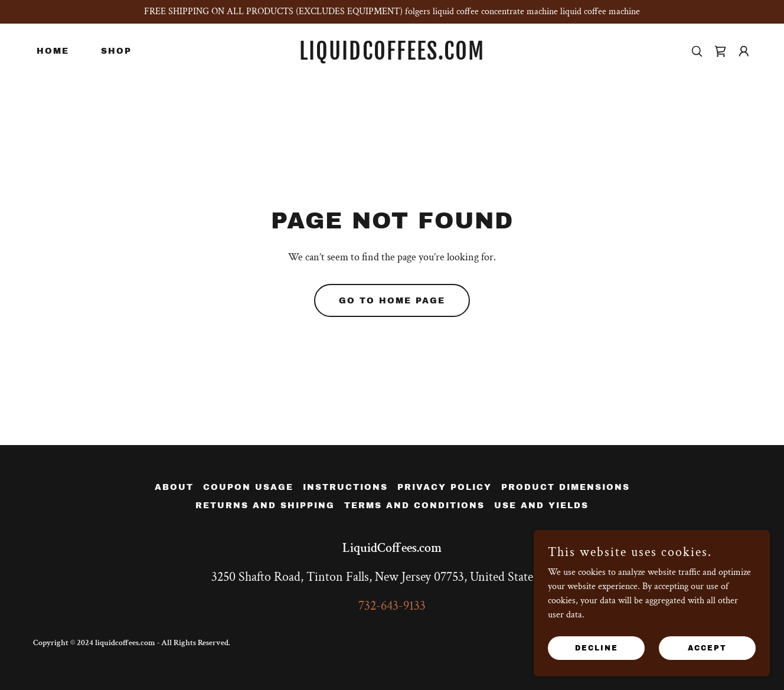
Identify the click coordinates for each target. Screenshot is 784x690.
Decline (597, 648)
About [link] (174, 487)
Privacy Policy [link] (445, 487)
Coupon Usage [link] (248, 487)
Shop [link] (116, 51)
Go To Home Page (392, 301)
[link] (392, 57)
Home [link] (53, 51)
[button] (744, 51)
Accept (707, 648)
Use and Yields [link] (541, 506)
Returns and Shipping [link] (265, 506)
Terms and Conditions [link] (414, 506)
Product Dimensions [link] (566, 487)
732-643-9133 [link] (392, 606)
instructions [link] (345, 487)
